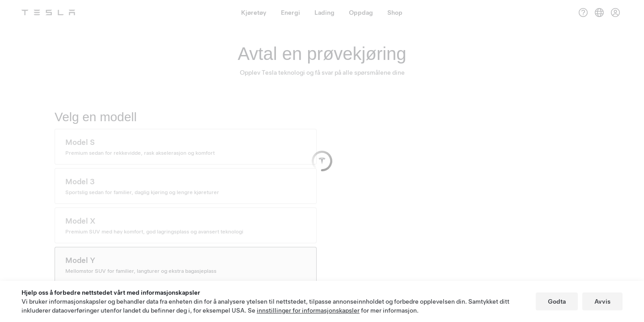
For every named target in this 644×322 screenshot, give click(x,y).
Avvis (602, 301)
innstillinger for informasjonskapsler (308, 310)
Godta (557, 301)
